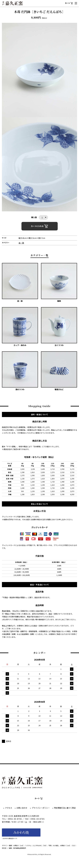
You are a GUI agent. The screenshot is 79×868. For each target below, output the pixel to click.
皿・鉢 (21, 243)
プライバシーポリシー (41, 808)
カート (69, 3)
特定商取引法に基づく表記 (65, 808)
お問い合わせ (22, 808)
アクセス (9, 808)
